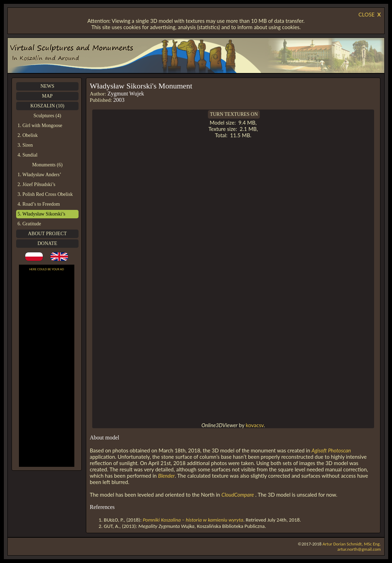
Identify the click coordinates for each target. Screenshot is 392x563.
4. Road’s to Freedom (39, 204)
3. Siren (25, 145)
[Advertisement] (47, 370)
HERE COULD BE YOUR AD (47, 269)
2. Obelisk (28, 135)
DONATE (47, 243)
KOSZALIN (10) (48, 106)
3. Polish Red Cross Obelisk (45, 194)
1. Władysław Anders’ (39, 175)
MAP (47, 96)
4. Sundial (28, 155)
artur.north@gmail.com (359, 549)
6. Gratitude (29, 224)
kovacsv (255, 425)
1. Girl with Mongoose (40, 125)
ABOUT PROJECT (48, 234)
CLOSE (370, 14)
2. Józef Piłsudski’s (36, 184)
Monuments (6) (48, 165)
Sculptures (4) (48, 116)
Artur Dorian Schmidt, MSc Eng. (352, 544)
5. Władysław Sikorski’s (41, 214)
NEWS (47, 86)
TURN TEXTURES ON (234, 114)
